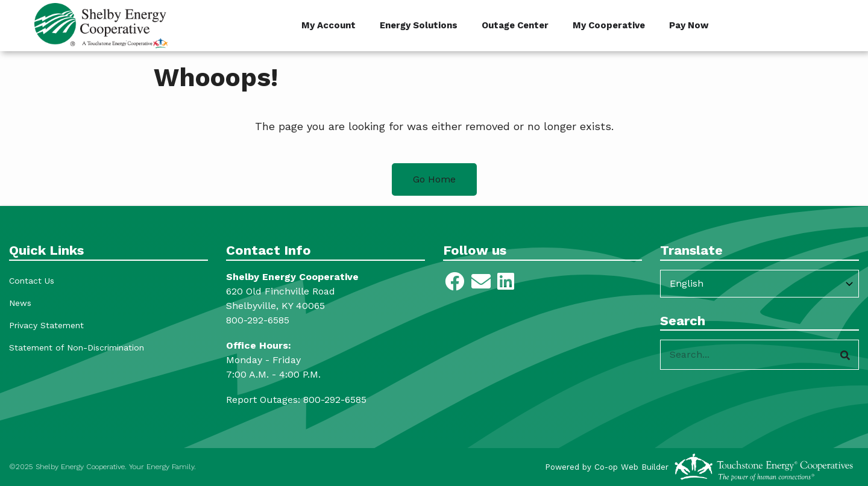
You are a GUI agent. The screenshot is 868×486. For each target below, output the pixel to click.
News (20, 303)
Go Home (434, 179)
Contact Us (32, 281)
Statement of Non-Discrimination (77, 347)
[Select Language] (759, 284)
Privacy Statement (46, 325)
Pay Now (689, 25)
